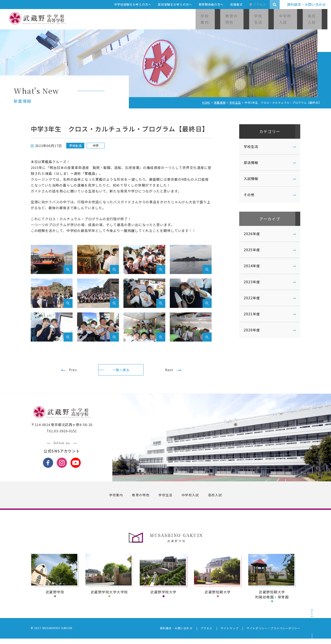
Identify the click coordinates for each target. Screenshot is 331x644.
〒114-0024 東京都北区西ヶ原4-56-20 (65, 430)
